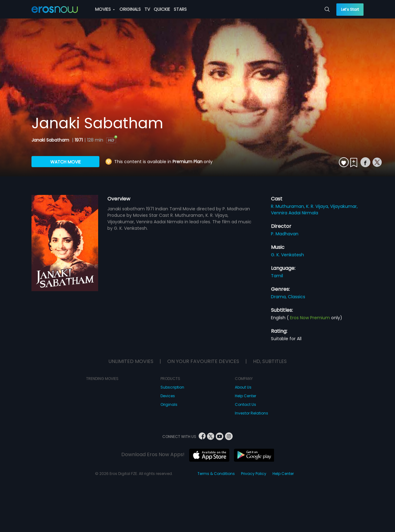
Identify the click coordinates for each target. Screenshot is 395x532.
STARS (180, 9)
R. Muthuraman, (289, 206)
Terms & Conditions (216, 474)
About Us (243, 387)
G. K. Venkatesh (287, 255)
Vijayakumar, (344, 206)
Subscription (172, 387)
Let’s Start (350, 9)
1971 (79, 140)
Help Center (245, 396)
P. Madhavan (285, 234)
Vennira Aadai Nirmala (295, 213)
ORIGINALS (130, 9)
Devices (168, 396)
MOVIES (105, 9)
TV (147, 9)
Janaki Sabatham (51, 140)
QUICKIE (162, 9)
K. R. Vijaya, (318, 206)
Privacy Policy (254, 474)
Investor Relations (252, 413)
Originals (169, 404)
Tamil (277, 276)
